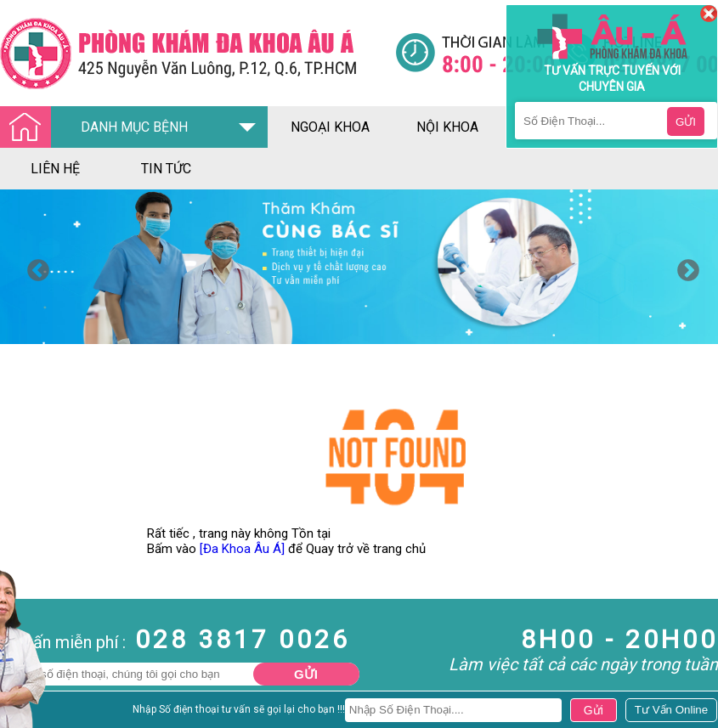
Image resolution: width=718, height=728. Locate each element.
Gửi (306, 674)
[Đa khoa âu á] (198, 53)
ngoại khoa (330, 127)
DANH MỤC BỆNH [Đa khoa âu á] (99, 128)
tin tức (166, 169)
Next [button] (684, 267)
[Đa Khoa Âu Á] (242, 549)
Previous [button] (34, 267)
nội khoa (447, 127)
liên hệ (55, 169)
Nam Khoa (29, 714)
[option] (359, 267)
